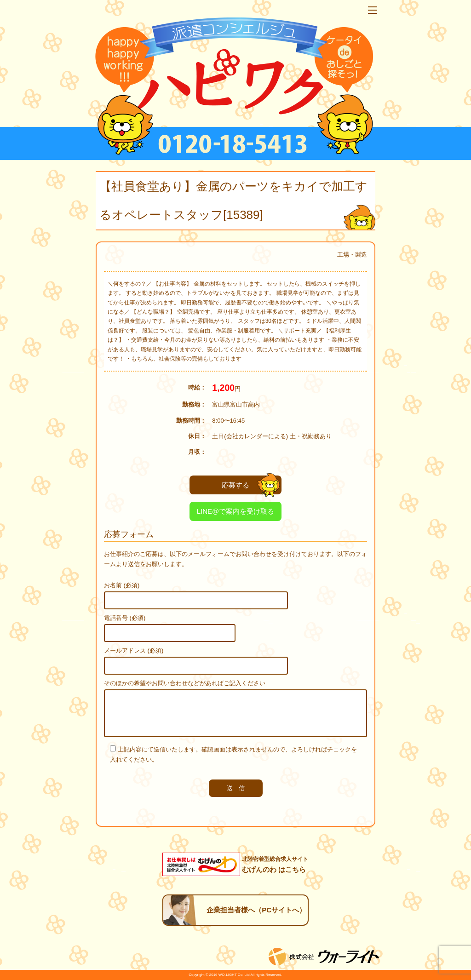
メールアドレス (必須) (134, 650)
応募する (251, 485)
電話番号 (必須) (125, 618)
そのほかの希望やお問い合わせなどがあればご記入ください (185, 683)
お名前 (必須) (122, 585)
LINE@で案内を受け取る (236, 511)
